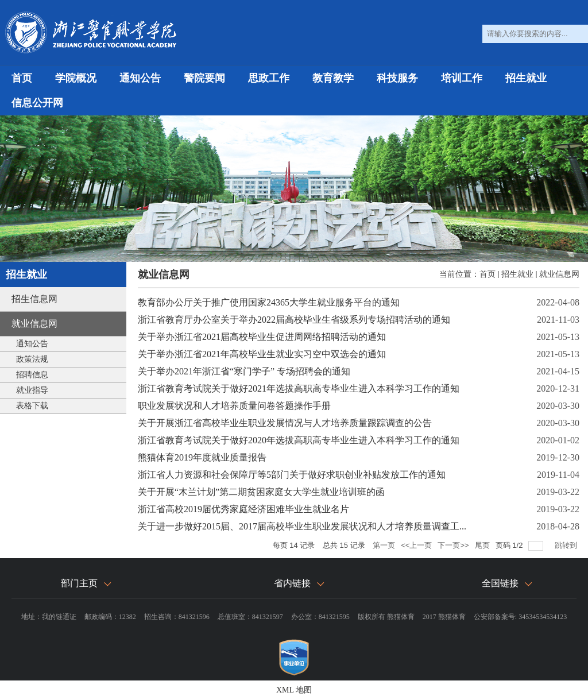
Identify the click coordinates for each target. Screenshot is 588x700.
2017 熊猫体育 (444, 617)
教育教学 (333, 78)
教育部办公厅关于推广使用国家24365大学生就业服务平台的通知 (269, 302)
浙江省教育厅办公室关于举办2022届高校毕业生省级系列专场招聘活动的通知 (294, 320)
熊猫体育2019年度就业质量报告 (202, 457)
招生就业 (526, 78)
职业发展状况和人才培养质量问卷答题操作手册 (234, 406)
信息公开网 (37, 103)
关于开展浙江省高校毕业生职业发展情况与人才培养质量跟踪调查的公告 (285, 423)
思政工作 (269, 78)
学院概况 (76, 78)
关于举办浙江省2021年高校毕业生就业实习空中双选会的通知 (262, 354)
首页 (22, 78)
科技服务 (397, 78)
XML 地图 (294, 690)
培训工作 (462, 78)
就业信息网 (559, 274)
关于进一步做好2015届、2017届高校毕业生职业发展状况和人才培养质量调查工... (302, 526)
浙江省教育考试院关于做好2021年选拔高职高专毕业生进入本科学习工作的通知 (299, 388)
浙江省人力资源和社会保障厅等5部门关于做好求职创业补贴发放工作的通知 (292, 475)
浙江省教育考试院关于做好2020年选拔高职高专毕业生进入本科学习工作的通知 (299, 440)
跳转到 (567, 545)
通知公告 (140, 78)
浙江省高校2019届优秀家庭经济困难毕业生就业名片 (243, 509)
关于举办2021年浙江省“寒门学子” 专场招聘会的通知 (244, 371)
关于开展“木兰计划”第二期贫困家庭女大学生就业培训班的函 (261, 492)
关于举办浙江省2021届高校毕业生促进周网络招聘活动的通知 (262, 337)
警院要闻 (204, 78)
